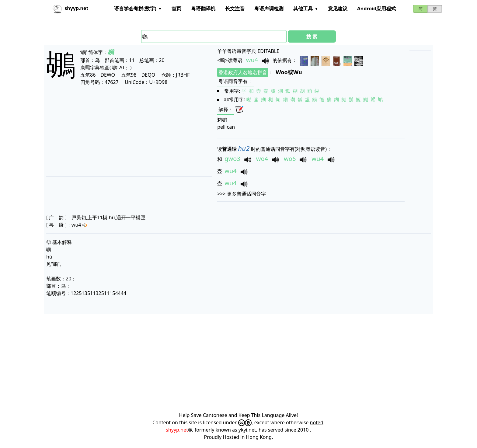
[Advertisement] (119, 131)
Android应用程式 (376, 9)
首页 (176, 9)
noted (317, 422)
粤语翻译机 (203, 9)
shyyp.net (177, 430)
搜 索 (312, 36)
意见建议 (338, 9)
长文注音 (235, 9)
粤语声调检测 (269, 9)
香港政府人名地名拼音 (243, 72)
